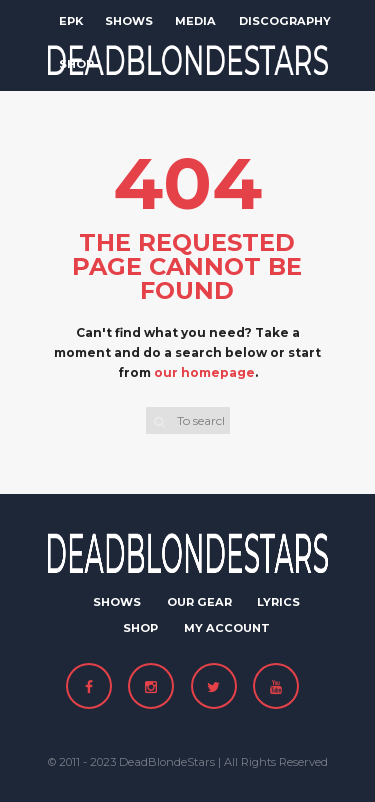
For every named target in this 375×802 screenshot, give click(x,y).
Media (195, 21)
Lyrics (278, 602)
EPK (71, 21)
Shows (129, 21)
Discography (285, 21)
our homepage (204, 372)
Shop (76, 64)
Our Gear (199, 602)
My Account (227, 628)
